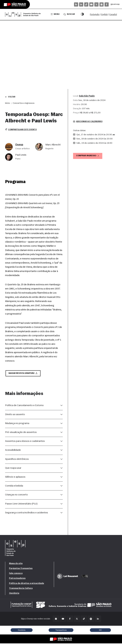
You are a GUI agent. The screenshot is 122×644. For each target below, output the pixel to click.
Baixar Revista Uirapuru (24, 374)
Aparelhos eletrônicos (17, 460)
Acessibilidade (13, 451)
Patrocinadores (17, 579)
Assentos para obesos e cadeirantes (25, 442)
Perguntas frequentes (21, 569)
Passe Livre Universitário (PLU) (21, 504)
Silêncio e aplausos (15, 478)
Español (113, 15)
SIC (100, 631)
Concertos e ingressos (24, 103)
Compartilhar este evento (21, 130)
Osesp (19, 145)
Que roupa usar (13, 469)
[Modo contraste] (82, 14)
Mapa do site (16, 564)
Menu (55, 14)
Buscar (69, 14)
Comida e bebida (14, 486)
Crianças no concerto (16, 495)
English (104, 15)
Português (95, 15)
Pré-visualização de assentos (21, 433)
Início (8, 103)
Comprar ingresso (88, 156)
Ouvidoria (14, 594)
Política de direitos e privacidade (27, 584)
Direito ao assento (15, 415)
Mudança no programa (17, 424)
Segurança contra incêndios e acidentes (27, 513)
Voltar (10, 97)
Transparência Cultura (21, 589)
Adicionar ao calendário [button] (89, 122)
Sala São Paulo (87, 96)
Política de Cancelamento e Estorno (24, 406)
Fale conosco (16, 574)
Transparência (61, 631)
